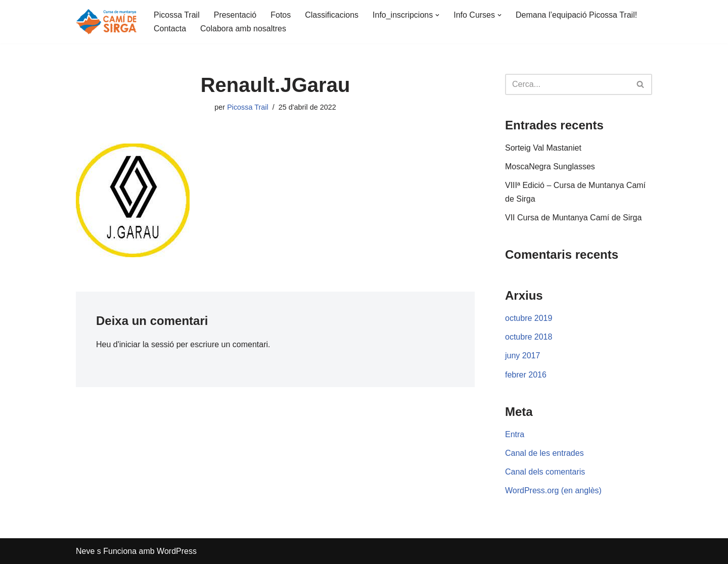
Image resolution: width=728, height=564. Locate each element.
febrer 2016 (526, 375)
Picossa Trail (177, 15)
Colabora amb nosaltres (243, 29)
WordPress (177, 551)
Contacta (170, 29)
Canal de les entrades (544, 453)
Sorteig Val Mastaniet (543, 148)
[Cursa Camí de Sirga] (106, 22)
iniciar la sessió (147, 344)
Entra (515, 434)
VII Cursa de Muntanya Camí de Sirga (573, 218)
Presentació (235, 15)
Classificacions (332, 15)
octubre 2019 (529, 318)
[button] (437, 15)
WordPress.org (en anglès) (553, 490)
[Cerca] (567, 84)
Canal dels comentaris (545, 472)
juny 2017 (522, 356)
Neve (85, 551)
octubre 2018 (529, 337)
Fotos (281, 15)
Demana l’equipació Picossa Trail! (576, 15)
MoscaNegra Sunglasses (550, 167)
